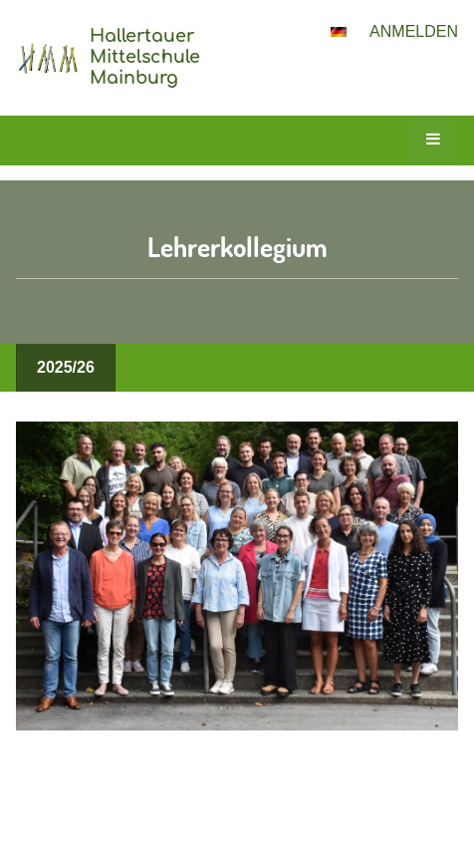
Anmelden (414, 31)
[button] (339, 32)
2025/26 (66, 367)
